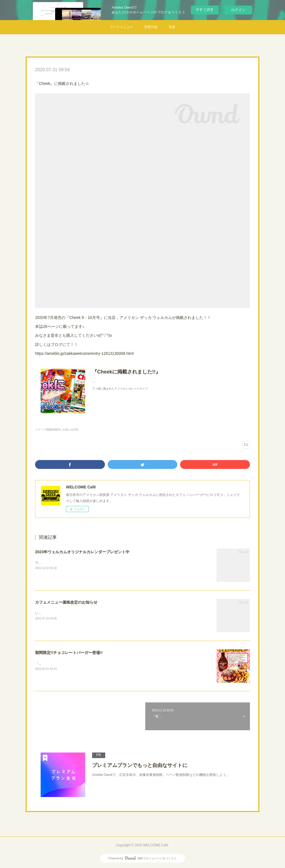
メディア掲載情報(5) (48, 430)
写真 (172, 27)
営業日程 (151, 27)
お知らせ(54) (70, 430)
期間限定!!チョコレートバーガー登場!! (69, 653)
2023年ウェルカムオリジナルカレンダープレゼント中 (82, 552)
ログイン (238, 10)
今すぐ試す (205, 10)
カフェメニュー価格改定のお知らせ (66, 602)
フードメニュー (121, 27)
